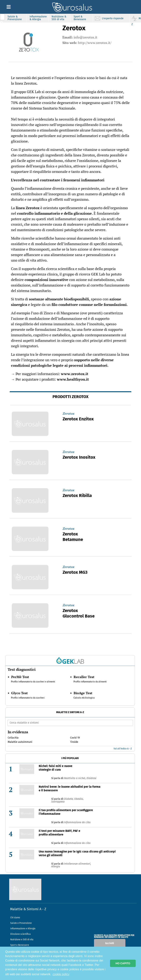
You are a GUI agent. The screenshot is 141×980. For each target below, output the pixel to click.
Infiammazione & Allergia (38, 18)
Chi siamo (15, 918)
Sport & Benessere (80, 18)
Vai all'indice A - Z (123, 749)
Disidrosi (91, 778)
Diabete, (69, 799)
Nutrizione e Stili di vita (22, 940)
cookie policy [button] (61, 974)
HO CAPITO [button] (123, 963)
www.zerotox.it (75, 374)
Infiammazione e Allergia (23, 929)
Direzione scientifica (20, 934)
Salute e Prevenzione (21, 923)
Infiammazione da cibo (77, 822)
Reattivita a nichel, (75, 778)
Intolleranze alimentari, (77, 864)
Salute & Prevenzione (15, 18)
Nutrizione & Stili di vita (59, 18)
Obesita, (79, 799)
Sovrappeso (58, 802)
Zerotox (68, 413)
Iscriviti (110, 943)
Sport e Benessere (20, 945)
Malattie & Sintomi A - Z (28, 909)
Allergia (56, 867)
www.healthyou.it (73, 379)
